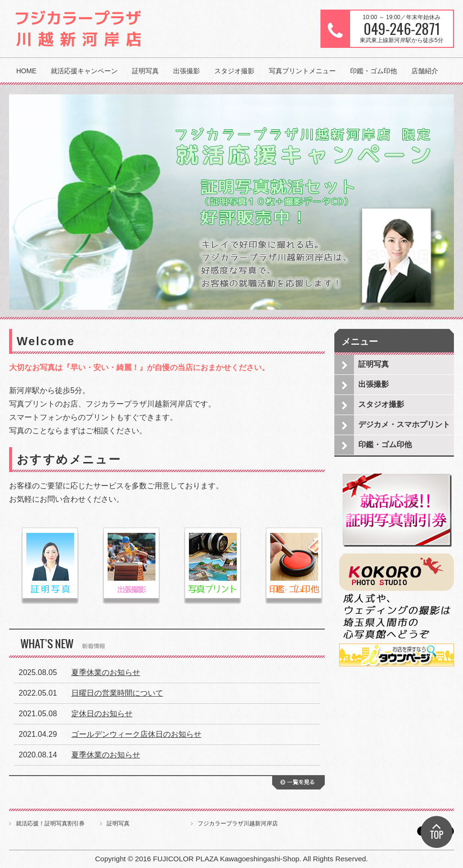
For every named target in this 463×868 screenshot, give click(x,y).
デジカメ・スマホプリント (404, 424)
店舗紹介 (425, 71)
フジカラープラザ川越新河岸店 (238, 823)
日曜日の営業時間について (117, 693)
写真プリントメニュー (302, 71)
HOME (26, 71)
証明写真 (145, 71)
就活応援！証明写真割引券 (50, 823)
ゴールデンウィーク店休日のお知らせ (136, 734)
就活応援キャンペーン (84, 71)
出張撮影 (187, 71)
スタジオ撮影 (234, 71)
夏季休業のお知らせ (106, 672)
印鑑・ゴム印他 (374, 71)
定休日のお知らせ (102, 714)
